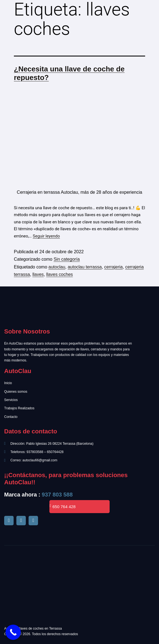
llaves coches (59, 274)
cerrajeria (114, 267)
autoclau (57, 267)
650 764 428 (63, 506)
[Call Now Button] (13, 632)
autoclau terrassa (85, 267)
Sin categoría (67, 259)
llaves (38, 274)
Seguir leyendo (46, 236)
